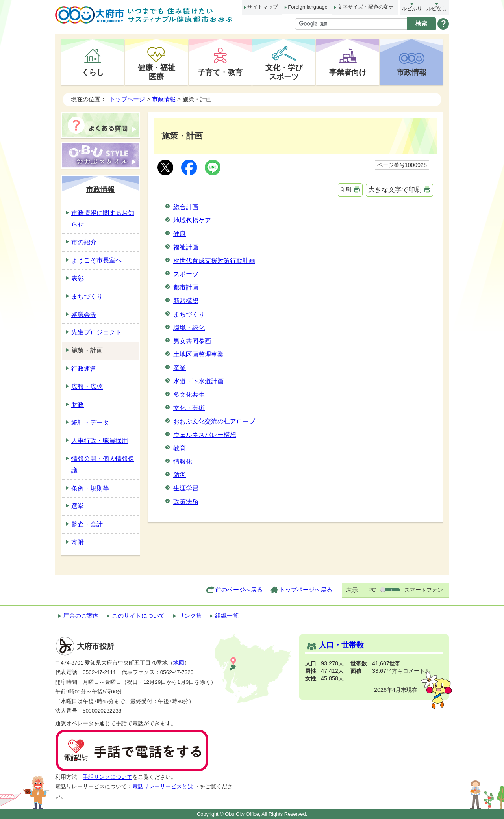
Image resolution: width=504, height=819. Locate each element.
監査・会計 (87, 524)
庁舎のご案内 (81, 616)
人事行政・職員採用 (100, 441)
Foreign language (308, 7)
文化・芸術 (189, 408)
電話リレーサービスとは (166, 786)
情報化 (183, 461)
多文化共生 (189, 395)
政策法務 (186, 502)
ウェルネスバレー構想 (205, 435)
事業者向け (348, 72)
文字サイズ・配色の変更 (366, 7)
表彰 (78, 278)
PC (372, 590)
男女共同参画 (192, 341)
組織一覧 (227, 616)
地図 (179, 663)
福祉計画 (186, 247)
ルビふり (412, 8)
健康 (180, 234)
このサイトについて (138, 616)
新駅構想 (186, 301)
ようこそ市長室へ (96, 260)
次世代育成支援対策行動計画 (214, 261)
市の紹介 (84, 242)
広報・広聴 (87, 387)
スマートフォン (424, 590)
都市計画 (186, 287)
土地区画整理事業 (198, 354)
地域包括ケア (192, 220)
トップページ (127, 99)
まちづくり (189, 314)
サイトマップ (263, 7)
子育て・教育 (220, 72)
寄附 (78, 542)
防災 (180, 475)
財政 (78, 405)
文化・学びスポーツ (284, 72)
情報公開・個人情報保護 (103, 464)
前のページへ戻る (239, 590)
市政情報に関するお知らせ (103, 219)
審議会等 (84, 315)
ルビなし (437, 8)
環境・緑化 (189, 328)
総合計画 (186, 207)
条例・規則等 (90, 488)
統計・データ (90, 422)
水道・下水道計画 (198, 381)
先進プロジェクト (96, 332)
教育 (180, 448)
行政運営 (84, 369)
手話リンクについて (107, 777)
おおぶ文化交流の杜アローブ (214, 421)
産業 (180, 368)
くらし (93, 72)
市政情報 (411, 72)
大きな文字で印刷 (395, 190)
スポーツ (186, 274)
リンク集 (190, 616)
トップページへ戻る (306, 590)
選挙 (78, 506)
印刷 (346, 189)
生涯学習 (186, 488)
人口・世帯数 (341, 645)
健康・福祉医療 (157, 72)
